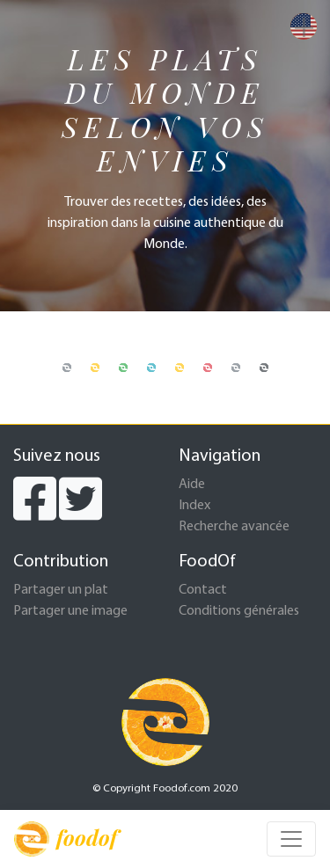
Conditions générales (239, 611)
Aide (192, 485)
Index (194, 506)
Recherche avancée (234, 527)
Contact (203, 590)
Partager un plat (61, 590)
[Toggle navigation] (291, 839)
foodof (66, 839)
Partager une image (70, 611)
